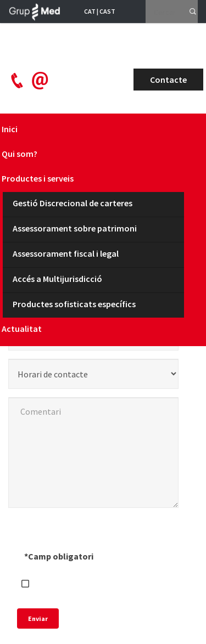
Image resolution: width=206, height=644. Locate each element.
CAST (107, 11)
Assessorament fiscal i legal (66, 253)
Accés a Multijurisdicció (57, 279)
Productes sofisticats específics (74, 304)
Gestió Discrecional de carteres (73, 203)
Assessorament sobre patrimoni (75, 228)
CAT (90, 11)
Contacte (168, 80)
